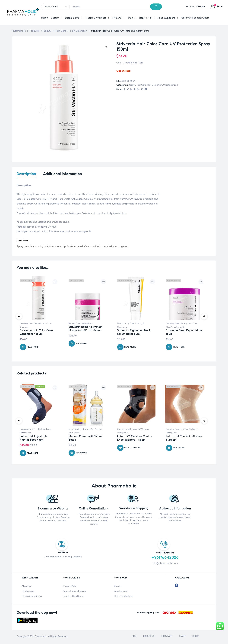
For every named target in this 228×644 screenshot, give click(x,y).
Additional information (62, 174)
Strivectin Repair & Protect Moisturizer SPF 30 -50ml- (85, 329)
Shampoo (24, 328)
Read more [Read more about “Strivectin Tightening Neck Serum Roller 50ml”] (130, 348)
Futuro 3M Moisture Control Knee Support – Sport (135, 439)
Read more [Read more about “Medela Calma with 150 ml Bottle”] (81, 454)
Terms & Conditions (32, 597)
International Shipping (74, 592)
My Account (28, 592)
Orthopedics (25, 434)
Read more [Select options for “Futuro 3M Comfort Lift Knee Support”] (179, 449)
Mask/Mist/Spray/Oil (175, 328)
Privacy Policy (70, 587)
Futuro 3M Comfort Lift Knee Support (184, 439)
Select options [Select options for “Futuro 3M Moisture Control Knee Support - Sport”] (132, 449)
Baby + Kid (88, 430)
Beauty (132, 85)
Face (78, 324)
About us (26, 587)
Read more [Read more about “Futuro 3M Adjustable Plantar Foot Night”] (33, 454)
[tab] (26, 176)
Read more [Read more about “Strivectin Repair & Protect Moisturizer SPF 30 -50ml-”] (81, 344)
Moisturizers (87, 324)
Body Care (129, 324)
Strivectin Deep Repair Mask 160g (184, 333)
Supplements (121, 592)
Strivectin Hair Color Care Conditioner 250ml (36, 333)
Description (26, 174)
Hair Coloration (155, 85)
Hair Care (141, 85)
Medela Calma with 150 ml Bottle (85, 439)
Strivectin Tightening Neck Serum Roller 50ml (134, 333)
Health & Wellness (43, 430)
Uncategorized (170, 85)
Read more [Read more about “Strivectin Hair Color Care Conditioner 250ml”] (33, 348)
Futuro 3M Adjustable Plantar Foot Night (34, 439)
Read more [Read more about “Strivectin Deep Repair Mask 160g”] (179, 348)
